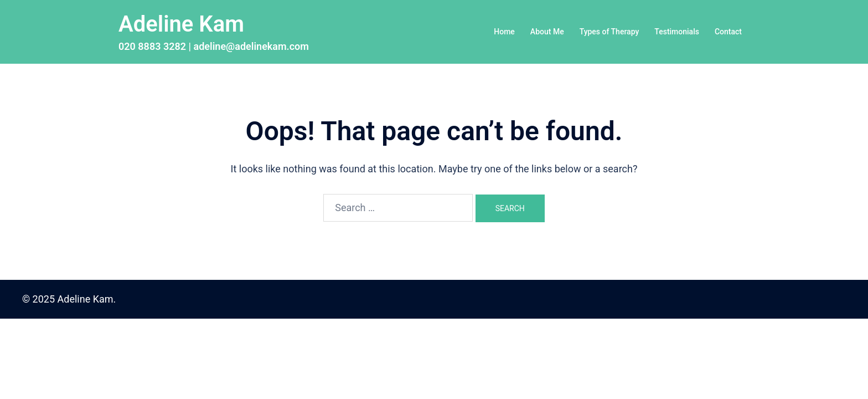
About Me (547, 32)
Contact (728, 32)
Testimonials (677, 32)
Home (504, 32)
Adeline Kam (181, 24)
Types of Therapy (609, 32)
